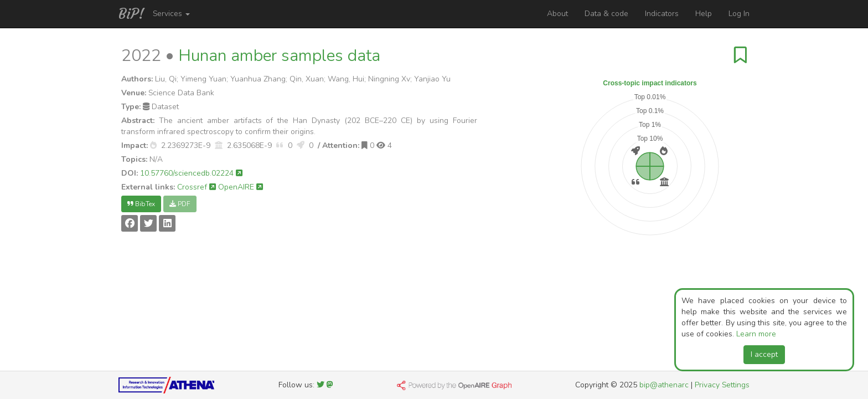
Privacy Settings (722, 385)
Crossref (197, 187)
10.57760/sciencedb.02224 (191, 173)
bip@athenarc (664, 385)
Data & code (606, 14)
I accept (764, 354)
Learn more (756, 334)
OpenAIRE (241, 187)
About (557, 14)
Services (171, 14)
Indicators (662, 14)
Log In (739, 14)
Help (704, 14)
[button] (153, 145)
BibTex (141, 204)
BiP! (131, 14)
